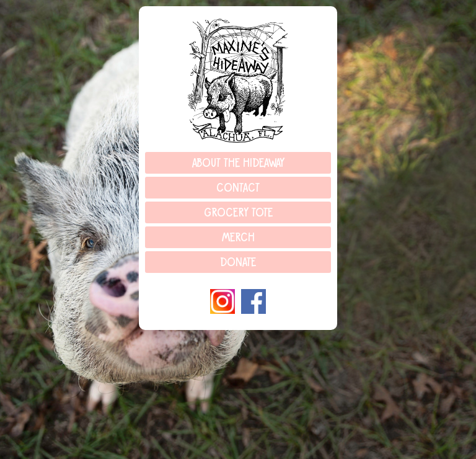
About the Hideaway (238, 164)
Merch (238, 238)
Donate (238, 263)
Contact (238, 189)
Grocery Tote (238, 213)
